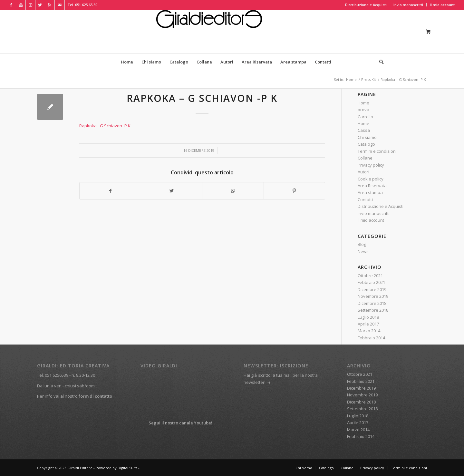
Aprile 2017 (368, 324)
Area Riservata (372, 186)
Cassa (364, 130)
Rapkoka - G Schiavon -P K (105, 126)
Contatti (365, 199)
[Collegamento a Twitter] (40, 5)
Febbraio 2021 (371, 282)
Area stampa (370, 192)
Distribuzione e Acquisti (366, 5)
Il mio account (442, 5)
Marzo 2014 (369, 331)
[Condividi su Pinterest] (294, 191)
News (363, 251)
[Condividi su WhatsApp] (233, 191)
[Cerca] (379, 62)
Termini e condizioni (377, 151)
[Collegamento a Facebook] (11, 5)
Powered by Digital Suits (116, 468)
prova (363, 110)
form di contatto (95, 396)
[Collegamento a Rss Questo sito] (50, 5)
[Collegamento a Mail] (60, 5)
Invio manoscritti (408, 5)
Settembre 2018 (373, 310)
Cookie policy (371, 179)
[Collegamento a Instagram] (30, 5)
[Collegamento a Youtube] (21, 5)
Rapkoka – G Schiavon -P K (202, 98)
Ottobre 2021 (370, 276)
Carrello (365, 117)
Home (363, 103)
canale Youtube (195, 423)
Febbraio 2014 (371, 338)
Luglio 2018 (368, 317)
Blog (362, 244)
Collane (365, 158)
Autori (363, 172)
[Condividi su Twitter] (172, 191)
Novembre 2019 (373, 296)
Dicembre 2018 (372, 303)
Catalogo (366, 144)
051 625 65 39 (86, 5)
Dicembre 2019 (372, 289)
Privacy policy (371, 165)
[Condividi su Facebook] (110, 191)
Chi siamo (367, 137)
